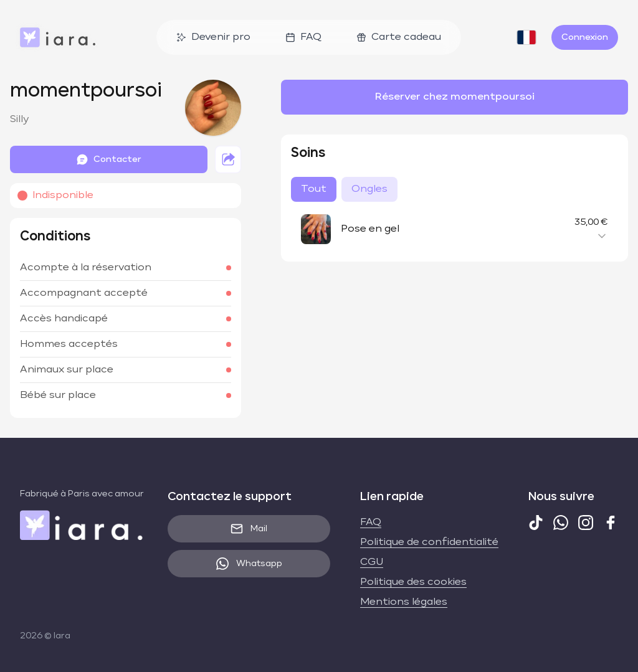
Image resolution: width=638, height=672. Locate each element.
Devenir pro (213, 37)
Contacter (109, 159)
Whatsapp (249, 564)
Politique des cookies (413, 582)
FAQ (303, 37)
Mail (249, 529)
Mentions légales (404, 602)
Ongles (369, 189)
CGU (372, 562)
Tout (314, 189)
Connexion (585, 37)
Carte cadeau (399, 37)
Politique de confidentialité (429, 542)
